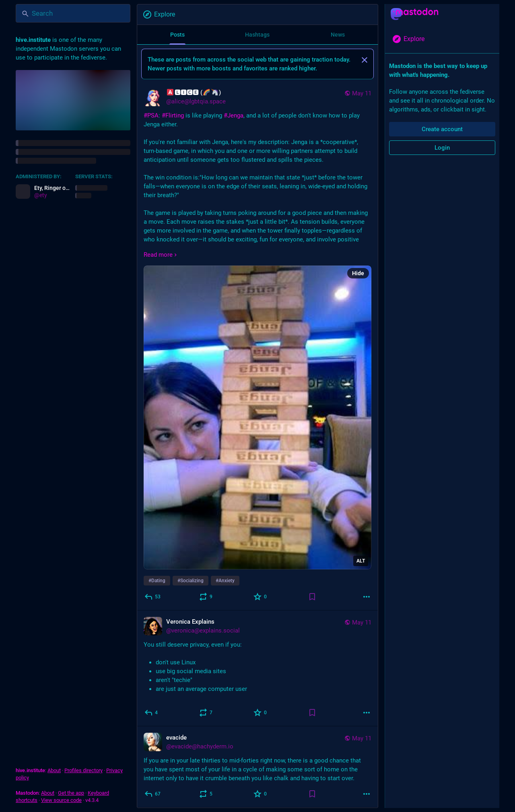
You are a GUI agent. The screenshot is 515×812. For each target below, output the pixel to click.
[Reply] (153, 597)
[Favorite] (261, 597)
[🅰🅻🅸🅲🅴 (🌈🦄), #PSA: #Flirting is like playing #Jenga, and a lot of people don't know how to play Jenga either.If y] (257, 346)
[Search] (73, 13)
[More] (367, 597)
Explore (159, 14)
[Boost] (206, 597)
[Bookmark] (312, 597)
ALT (361, 561)
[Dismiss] (365, 60)
